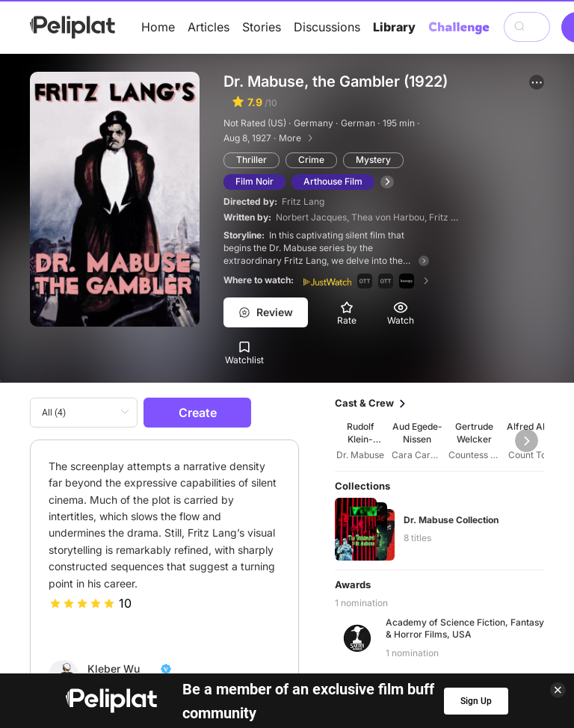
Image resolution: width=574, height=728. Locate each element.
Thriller (251, 160)
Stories (262, 27)
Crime (311, 160)
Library (394, 27)
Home (158, 27)
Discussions (327, 27)
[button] (537, 82)
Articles (209, 27)
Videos (330, 668)
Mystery (373, 160)
